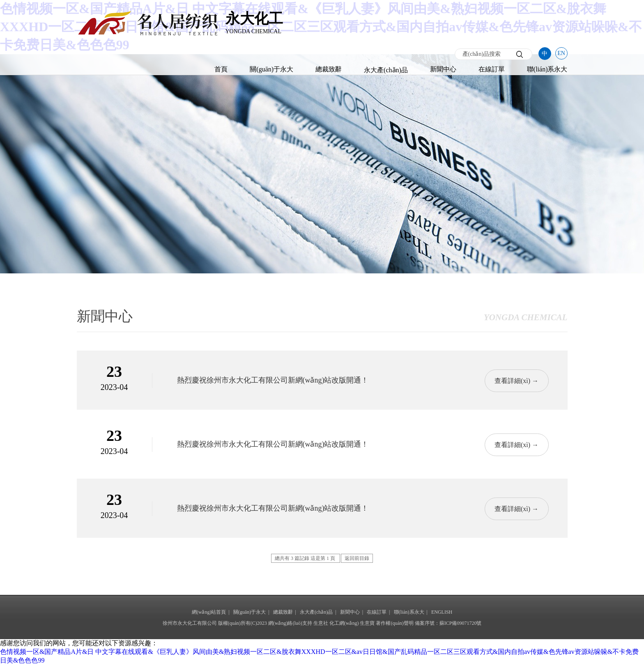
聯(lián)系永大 (547, 69)
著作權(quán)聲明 (394, 623)
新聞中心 (443, 69)
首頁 (221, 69)
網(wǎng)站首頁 (209, 612)
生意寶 (367, 623)
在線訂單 (492, 69)
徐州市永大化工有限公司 (190, 623)
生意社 (321, 623)
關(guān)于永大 (271, 69)
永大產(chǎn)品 (386, 70)
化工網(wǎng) (344, 623)
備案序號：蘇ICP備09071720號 (448, 623)
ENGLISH (442, 612)
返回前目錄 (357, 558)
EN (561, 53)
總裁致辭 (329, 69)
